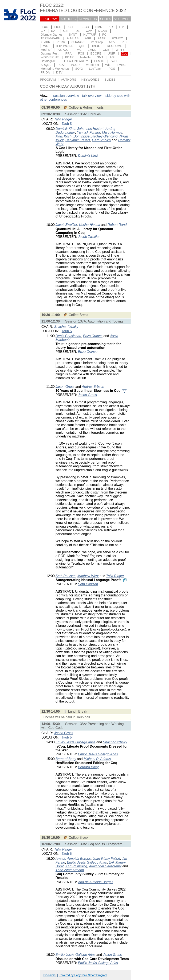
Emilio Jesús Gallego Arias (76, 742)
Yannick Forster (88, 133)
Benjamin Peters (78, 140)
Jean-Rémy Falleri (106, 859)
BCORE (96, 53)
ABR (88, 38)
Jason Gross (65, 387)
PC (104, 35)
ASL (113, 57)
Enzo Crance (93, 336)
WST (47, 46)
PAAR (102, 38)
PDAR (69, 57)
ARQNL (46, 65)
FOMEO (118, 38)
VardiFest (92, 65)
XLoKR (45, 42)
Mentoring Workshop (55, 69)
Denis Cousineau (68, 336)
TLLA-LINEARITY (76, 61)
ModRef (46, 50)
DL (78, 31)
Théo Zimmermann (70, 870)
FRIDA (45, 72)
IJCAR (103, 31)
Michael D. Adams (97, 759)
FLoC (44, 27)
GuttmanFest (50, 53)
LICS (58, 27)
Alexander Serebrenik (105, 866)
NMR (99, 27)
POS (112, 69)
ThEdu (96, 46)
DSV (59, 72)
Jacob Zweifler (66, 225)
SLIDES (106, 19)
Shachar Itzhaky (66, 327)
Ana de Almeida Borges (73, 859)
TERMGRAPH (51, 38)
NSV (112, 42)
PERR (61, 42)
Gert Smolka (101, 140)
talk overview (92, 96)
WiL (108, 65)
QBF (82, 46)
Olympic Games (52, 35)
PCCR (75, 65)
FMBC (121, 65)
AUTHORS (68, 19)
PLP (125, 42)
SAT (54, 31)
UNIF (111, 53)
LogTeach (96, 69)
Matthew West (88, 576)
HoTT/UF (90, 35)
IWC (114, 61)
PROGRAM (49, 19)
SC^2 (79, 69)
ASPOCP (64, 50)
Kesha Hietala (90, 225)
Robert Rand (117, 225)
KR (111, 27)
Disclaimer (50, 975)
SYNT (73, 35)
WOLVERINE (50, 57)
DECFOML (114, 46)
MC (79, 50)
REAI (61, 65)
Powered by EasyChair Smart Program (83, 975)
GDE (106, 50)
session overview (66, 96)
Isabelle (85, 57)
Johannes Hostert (90, 129)
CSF (66, 31)
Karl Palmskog (76, 866)
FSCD (85, 27)
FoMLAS (73, 38)
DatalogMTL (49, 61)
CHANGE (78, 42)
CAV (89, 31)
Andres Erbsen (93, 387)
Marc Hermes (112, 133)
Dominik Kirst (65, 129)
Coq (124, 53)
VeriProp (97, 42)
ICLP (71, 27)
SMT (100, 57)
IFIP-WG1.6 (65, 46)
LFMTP (99, 61)
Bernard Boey (66, 759)
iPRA (68, 53)
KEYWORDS (88, 19)
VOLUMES (122, 19)
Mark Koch (64, 136)
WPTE (120, 50)
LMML (92, 50)
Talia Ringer (63, 119)
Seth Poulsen (66, 576)
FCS (81, 53)
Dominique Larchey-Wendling (96, 136)
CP (43, 31)
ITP (122, 27)
